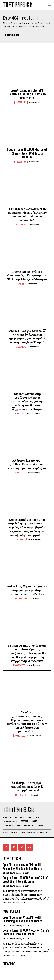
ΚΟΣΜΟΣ (21, 225)
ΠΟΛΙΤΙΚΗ (20, 539)
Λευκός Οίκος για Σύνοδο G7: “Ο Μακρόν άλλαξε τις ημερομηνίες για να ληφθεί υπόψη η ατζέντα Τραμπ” (27, 336)
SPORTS (21, 284)
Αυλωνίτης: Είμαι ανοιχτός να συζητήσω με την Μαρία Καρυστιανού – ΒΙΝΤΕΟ (27, 590)
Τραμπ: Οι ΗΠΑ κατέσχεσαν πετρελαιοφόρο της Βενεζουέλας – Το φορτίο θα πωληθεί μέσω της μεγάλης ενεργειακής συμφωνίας (27, 653)
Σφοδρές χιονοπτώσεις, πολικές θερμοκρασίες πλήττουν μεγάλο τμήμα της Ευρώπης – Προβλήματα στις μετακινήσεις (27, 722)
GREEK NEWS (21, 102)
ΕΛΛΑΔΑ (20, 413)
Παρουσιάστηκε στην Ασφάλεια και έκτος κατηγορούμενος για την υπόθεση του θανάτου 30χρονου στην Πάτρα (27, 401)
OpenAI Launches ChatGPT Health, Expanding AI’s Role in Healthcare (27, 94)
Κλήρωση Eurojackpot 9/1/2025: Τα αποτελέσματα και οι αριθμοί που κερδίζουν (27, 464)
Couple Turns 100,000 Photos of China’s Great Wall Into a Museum (27, 153)
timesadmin (34, 103)
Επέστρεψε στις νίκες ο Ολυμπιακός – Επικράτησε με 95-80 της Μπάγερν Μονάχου (27, 275)
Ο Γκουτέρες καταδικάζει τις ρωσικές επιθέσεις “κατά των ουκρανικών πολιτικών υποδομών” (27, 214)
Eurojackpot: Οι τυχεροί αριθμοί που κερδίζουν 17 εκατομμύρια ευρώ (27, 786)
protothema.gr (33, 414)
